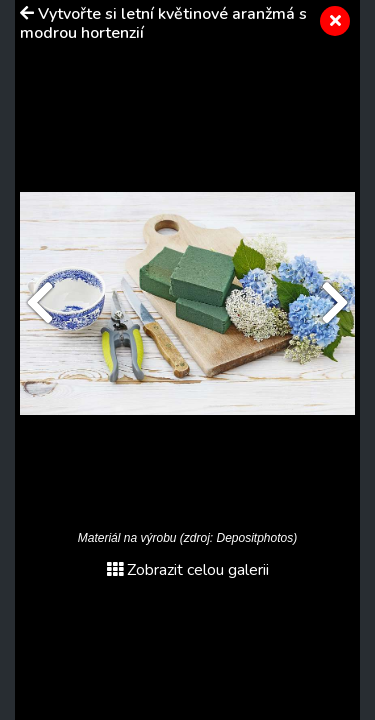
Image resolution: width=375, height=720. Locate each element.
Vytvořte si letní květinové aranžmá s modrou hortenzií (163, 23)
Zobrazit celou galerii (188, 570)
